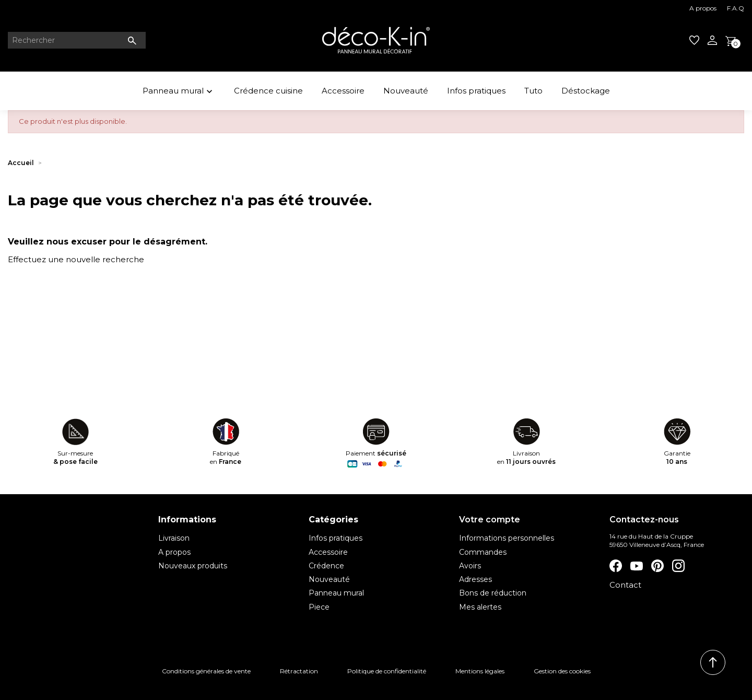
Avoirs (470, 566)
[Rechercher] (77, 40)
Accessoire (343, 91)
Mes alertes (480, 607)
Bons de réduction (493, 593)
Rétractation (299, 671)
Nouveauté (406, 91)
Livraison (174, 538)
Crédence (326, 566)
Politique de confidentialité (387, 671)
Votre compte (490, 520)
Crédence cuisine (268, 91)
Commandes (483, 552)
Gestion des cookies (562, 671)
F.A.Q (736, 8)
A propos (703, 8)
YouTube (637, 566)
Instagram (678, 566)
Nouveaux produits (193, 566)
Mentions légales (480, 671)
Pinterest (657, 566)
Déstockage (586, 91)
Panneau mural (179, 92)
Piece (319, 607)
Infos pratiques (476, 91)
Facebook (616, 566)
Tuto (533, 91)
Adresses (475, 579)
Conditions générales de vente (206, 671)
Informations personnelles (507, 538)
